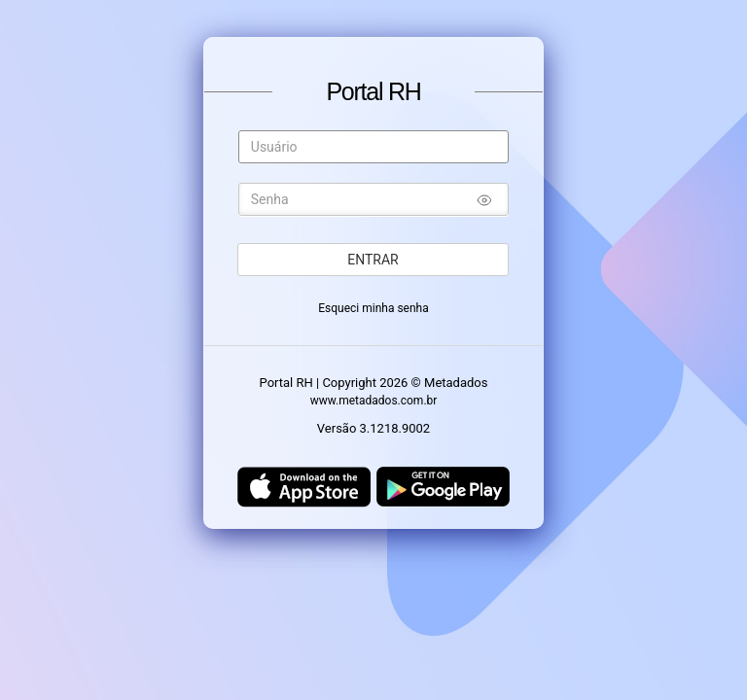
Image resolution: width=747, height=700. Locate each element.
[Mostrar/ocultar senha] (484, 203)
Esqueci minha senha (373, 308)
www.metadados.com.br (374, 401)
